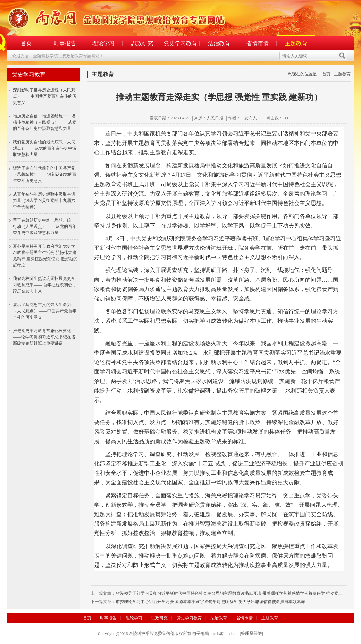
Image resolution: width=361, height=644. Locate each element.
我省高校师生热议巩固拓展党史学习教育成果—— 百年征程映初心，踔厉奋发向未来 (45, 285)
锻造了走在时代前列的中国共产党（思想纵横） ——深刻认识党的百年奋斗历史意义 (45, 174)
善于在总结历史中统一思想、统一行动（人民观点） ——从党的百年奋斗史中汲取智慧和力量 (45, 226)
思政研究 (142, 43)
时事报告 (65, 43)
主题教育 (296, 43)
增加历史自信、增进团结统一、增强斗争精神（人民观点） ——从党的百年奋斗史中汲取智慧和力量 (45, 122)
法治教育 (219, 43)
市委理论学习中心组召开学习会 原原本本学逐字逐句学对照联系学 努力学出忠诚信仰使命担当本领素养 (210, 602)
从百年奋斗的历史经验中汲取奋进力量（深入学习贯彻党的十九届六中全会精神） (44, 200)
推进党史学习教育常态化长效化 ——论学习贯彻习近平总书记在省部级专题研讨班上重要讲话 (44, 337)
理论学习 (103, 43)
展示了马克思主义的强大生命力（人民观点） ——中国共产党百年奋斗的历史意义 (45, 311)
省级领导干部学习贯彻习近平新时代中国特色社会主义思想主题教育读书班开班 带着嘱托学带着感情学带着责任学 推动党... (229, 593)
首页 (26, 43)
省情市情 (258, 43)
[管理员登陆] (251, 634)
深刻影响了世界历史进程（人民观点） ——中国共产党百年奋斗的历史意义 (45, 96)
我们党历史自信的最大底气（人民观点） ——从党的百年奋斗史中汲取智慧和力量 (45, 148)
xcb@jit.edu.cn (226, 634)
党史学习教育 (180, 43)
